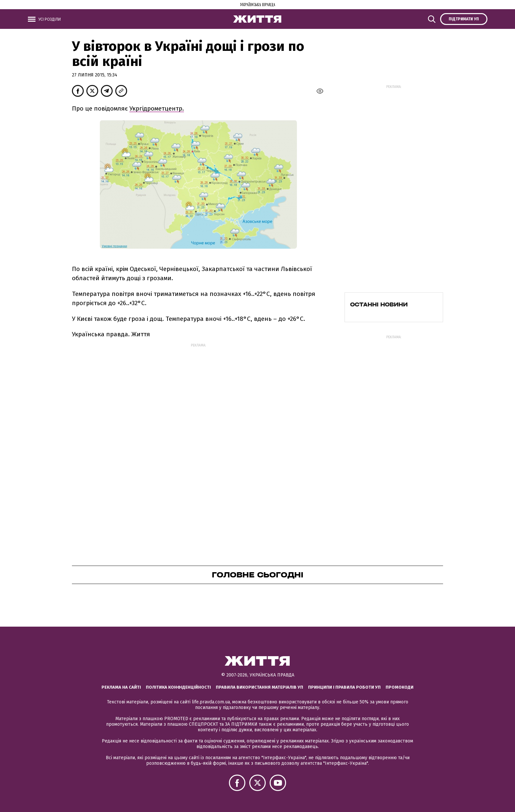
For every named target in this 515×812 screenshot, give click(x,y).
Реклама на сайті (121, 687)
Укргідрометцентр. (157, 108)
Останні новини (379, 304)
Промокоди (400, 687)
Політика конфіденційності (178, 687)
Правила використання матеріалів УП (259, 687)
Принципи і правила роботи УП (344, 687)
